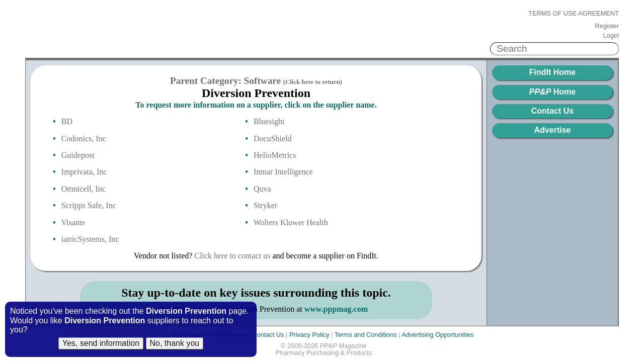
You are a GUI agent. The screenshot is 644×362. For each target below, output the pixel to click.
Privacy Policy (309, 335)
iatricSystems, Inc (90, 239)
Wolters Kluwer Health (291, 222)
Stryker (265, 205)
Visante (73, 222)
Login (611, 36)
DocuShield (273, 139)
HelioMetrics (275, 155)
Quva (262, 189)
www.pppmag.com (336, 309)
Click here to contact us (232, 256)
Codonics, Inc (84, 139)
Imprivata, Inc (84, 172)
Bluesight (269, 121)
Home (552, 92)
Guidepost (78, 155)
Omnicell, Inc (84, 189)
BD (67, 121)
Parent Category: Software (256, 81)
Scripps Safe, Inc (89, 205)
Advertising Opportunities (437, 335)
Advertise (553, 130)
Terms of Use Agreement (574, 14)
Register (607, 26)
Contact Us (552, 111)
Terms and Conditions (366, 335)
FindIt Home (552, 72)
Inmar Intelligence (283, 172)
